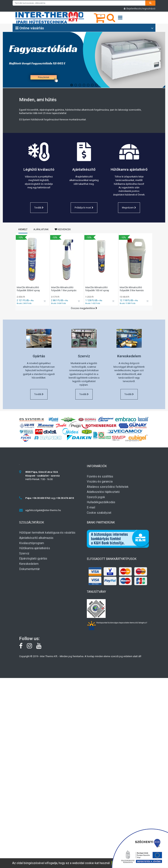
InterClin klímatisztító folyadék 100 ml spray (97, 289)
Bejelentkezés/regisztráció (140, 9)
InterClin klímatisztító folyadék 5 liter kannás (132, 289)
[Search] (150, 3)
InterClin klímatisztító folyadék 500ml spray (28, 289)
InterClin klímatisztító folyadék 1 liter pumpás (64, 289)
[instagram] (32, 647)
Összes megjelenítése (84, 308)
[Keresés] (111, 20)
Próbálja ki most (84, 208)
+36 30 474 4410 (65, 498)
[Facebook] (23, 647)
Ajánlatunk (41, 229)
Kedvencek (63, 229)
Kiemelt (23, 229)
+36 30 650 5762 (41, 498)
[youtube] (41, 647)
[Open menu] (120, 18)
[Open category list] (152, 28)
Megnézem (129, 208)
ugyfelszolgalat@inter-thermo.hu (43, 510)
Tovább (39, 208)
